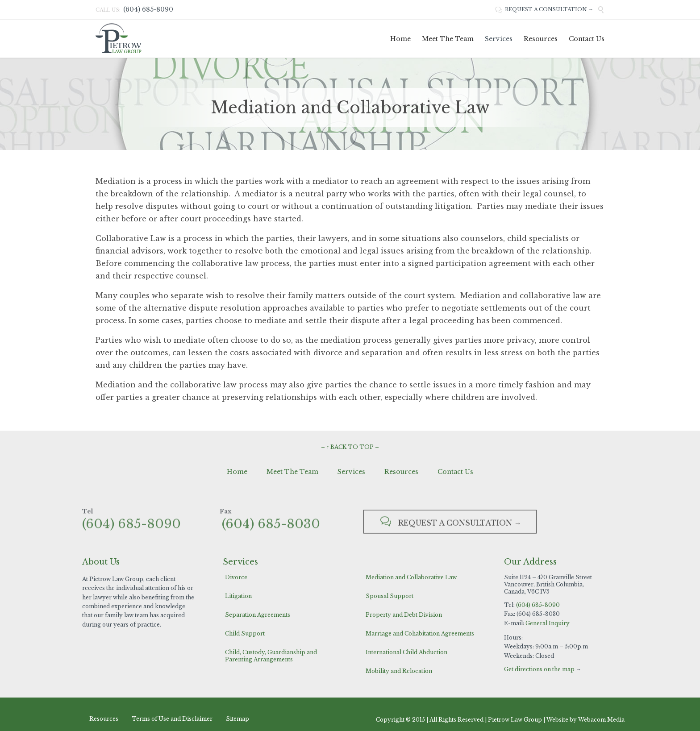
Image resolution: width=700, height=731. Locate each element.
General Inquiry (548, 623)
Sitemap (237, 719)
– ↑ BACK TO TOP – (350, 447)
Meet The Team (292, 472)
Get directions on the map (539, 669)
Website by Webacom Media (585, 720)
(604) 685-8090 (538, 605)
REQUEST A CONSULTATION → (544, 9)
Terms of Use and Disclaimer (172, 719)
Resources (401, 472)
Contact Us (455, 472)
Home (237, 472)
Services (351, 472)
